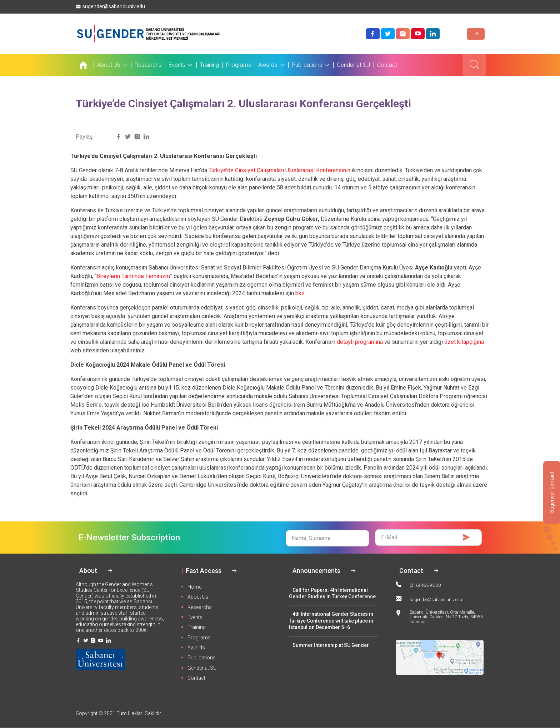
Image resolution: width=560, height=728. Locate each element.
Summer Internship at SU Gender (331, 645)
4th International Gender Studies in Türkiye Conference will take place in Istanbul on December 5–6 (331, 621)
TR (476, 34)
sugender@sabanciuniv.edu (110, 7)
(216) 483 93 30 (418, 585)
